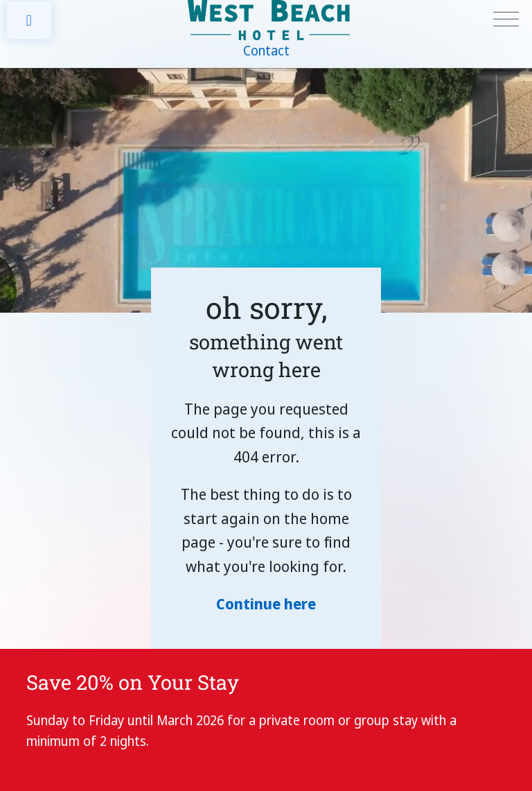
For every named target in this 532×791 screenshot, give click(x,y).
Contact (266, 51)
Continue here (266, 603)
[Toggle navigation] (506, 20)
